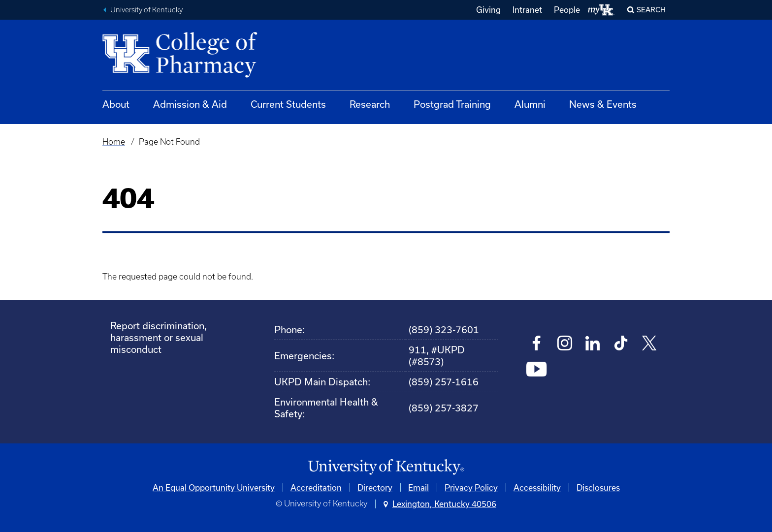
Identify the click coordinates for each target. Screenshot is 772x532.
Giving (488, 10)
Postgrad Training (452, 104)
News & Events (603, 104)
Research (370, 104)
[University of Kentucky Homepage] (386, 467)
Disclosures (598, 487)
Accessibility (537, 487)
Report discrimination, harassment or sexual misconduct (159, 337)
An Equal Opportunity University (214, 487)
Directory (375, 487)
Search (651, 10)
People (567, 10)
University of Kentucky (146, 10)
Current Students (288, 104)
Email (418, 487)
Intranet (527, 10)
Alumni (530, 104)
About (116, 104)
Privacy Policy (471, 487)
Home (114, 142)
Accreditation (316, 487)
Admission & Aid (190, 104)
